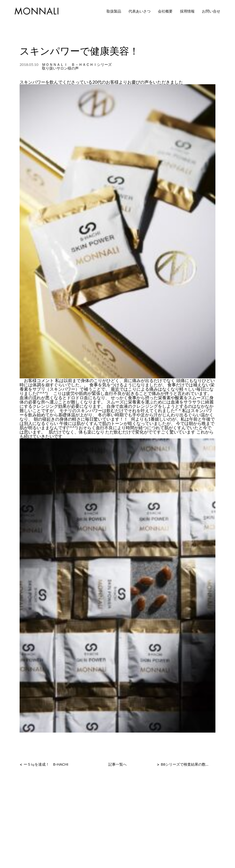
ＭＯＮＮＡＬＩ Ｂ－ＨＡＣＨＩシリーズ (77, 64)
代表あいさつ (140, 11)
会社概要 (165, 11)
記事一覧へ (117, 764)
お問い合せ (211, 11)
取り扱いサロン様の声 (60, 68)
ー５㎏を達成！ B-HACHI (46, 764)
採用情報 (187, 11)
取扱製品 (114, 11)
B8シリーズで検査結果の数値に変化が (186, 764)
